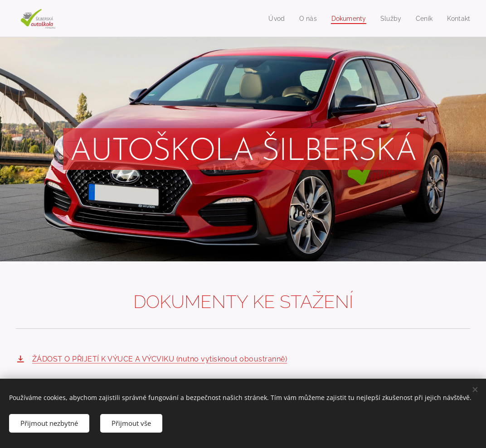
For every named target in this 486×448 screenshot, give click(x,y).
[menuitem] (271, 19)
